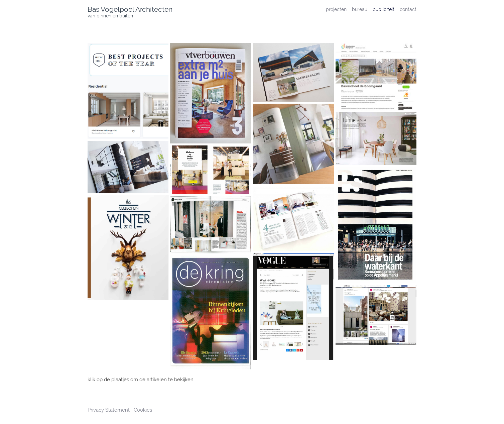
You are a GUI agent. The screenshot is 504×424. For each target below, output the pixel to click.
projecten (336, 9)
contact (408, 9)
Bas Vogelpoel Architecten (130, 9)
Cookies (143, 410)
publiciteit (384, 9)
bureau (360, 9)
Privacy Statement (109, 410)
